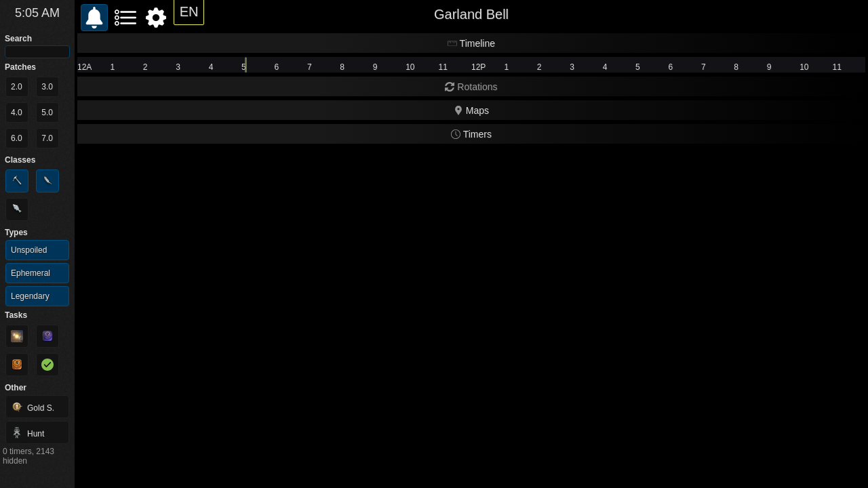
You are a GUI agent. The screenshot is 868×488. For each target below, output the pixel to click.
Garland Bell (471, 14)
